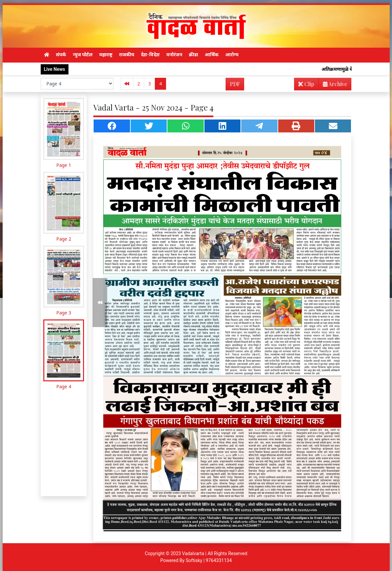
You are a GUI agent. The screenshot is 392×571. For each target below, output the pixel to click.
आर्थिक (212, 55)
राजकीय (127, 55)
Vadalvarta (193, 553)
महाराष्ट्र (106, 55)
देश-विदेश (150, 55)
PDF (235, 84)
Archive (333, 85)
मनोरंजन (174, 55)
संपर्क (61, 55)
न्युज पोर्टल (83, 55)
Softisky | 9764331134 (209, 560)
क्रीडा (194, 55)
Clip (306, 84)
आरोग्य (232, 55)
